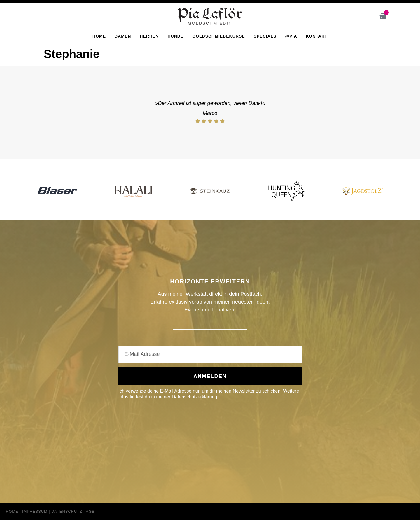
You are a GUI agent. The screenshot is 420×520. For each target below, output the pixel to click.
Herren (149, 36)
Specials (265, 36)
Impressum (35, 511)
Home (99, 36)
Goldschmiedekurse (218, 36)
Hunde (175, 36)
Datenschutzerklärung (195, 397)
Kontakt (317, 36)
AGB (90, 511)
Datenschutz (67, 511)
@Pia (291, 36)
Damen (123, 36)
